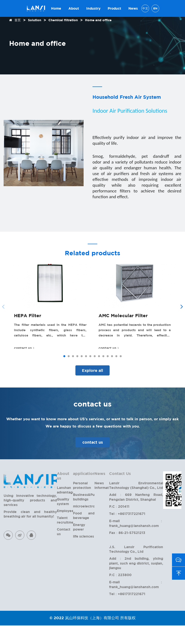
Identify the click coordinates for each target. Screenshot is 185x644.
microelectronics (87, 525)
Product (114, 8)
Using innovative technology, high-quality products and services (30, 519)
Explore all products (92, 390)
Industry (93, 8)
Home (56, 8)
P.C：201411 (119, 525)
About (74, 8)
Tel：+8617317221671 (127, 532)
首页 (18, 20)
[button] (182, 316)
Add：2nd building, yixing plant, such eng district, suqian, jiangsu (136, 582)
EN (155, 8)
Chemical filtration (63, 20)
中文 (145, 8)
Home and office (98, 20)
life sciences (83, 555)
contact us (93, 461)
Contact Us (120, 492)
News (133, 8)
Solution (35, 20)
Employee (65, 529)
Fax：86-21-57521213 (127, 551)
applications (85, 492)
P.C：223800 (120, 593)
